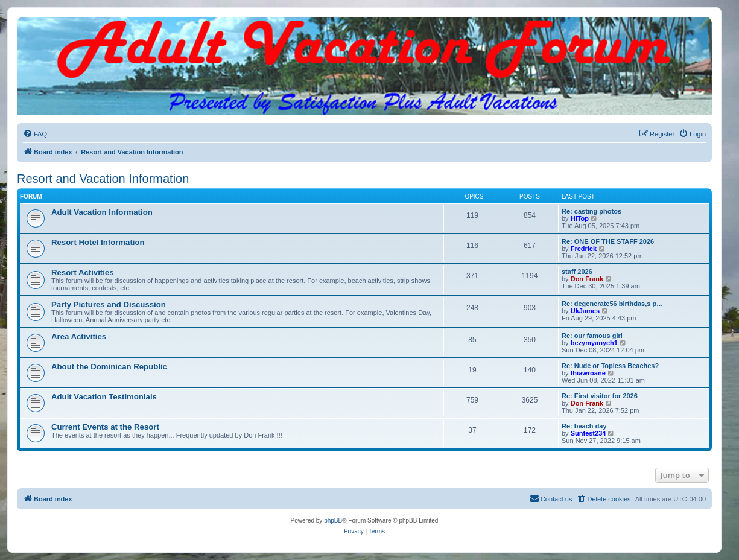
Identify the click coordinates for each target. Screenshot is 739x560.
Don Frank (587, 279)
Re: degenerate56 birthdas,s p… (612, 304)
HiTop (580, 218)
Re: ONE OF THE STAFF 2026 (608, 241)
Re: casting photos (592, 211)
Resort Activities (83, 272)
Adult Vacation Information (102, 212)
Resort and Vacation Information (103, 179)
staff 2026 (577, 272)
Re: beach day (584, 426)
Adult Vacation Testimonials (104, 397)
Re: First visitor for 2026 (600, 396)
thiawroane (588, 373)
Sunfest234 (588, 433)
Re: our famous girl (592, 336)
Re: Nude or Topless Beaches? (610, 366)
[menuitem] (35, 134)
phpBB (333, 520)
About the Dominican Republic (109, 367)
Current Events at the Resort (105, 427)
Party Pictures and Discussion (109, 304)
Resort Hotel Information (98, 242)
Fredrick (584, 249)
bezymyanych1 (594, 343)
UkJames (585, 311)
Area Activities (79, 336)
